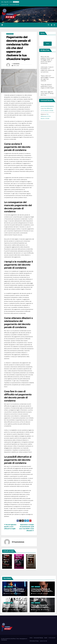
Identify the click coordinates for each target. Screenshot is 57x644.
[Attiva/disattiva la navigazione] (54, 25)
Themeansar (4, 640)
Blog (5, 587)
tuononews (16, 64)
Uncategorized (10, 34)
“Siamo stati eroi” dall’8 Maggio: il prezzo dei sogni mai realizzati (14, 607)
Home (31, 638)
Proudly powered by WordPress (9, 639)
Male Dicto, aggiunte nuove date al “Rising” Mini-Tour (47, 93)
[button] (48, 25)
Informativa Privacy (34, 641)
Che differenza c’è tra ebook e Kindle (46, 116)
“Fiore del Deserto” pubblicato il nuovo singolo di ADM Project (47, 86)
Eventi (46, 638)
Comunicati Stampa (14, 5)
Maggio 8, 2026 (9, 594)
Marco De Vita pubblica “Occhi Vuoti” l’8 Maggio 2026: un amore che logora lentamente (47, 60)
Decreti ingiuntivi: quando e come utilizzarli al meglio (10, 527)
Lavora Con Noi (5, 5)
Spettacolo (10, 587)
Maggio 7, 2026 (36, 594)
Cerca (42, 33)
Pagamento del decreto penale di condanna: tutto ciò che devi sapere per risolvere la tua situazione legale (18, 48)
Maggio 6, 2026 (9, 610)
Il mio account (52, 638)
